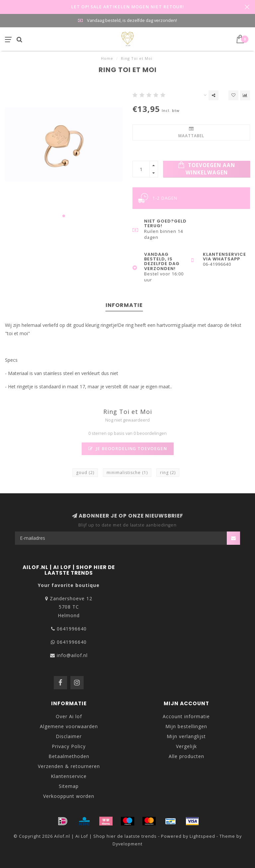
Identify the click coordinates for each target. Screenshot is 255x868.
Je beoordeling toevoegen (128, 449)
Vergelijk (186, 746)
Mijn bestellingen (186, 726)
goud (85, 473)
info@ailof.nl (72, 655)
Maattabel (191, 133)
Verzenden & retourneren (69, 766)
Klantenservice (69, 776)
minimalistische (127, 473)
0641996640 (72, 629)
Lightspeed (202, 836)
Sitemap (69, 786)
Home (107, 58)
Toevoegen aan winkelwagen (207, 169)
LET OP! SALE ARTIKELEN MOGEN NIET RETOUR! (127, 7)
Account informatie (186, 716)
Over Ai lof (69, 716)
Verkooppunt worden (69, 796)
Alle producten (186, 756)
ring (168, 473)
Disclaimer (69, 736)
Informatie (124, 305)
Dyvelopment (127, 844)
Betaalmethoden (69, 756)
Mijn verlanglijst (186, 736)
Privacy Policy (69, 746)
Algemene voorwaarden (69, 726)
